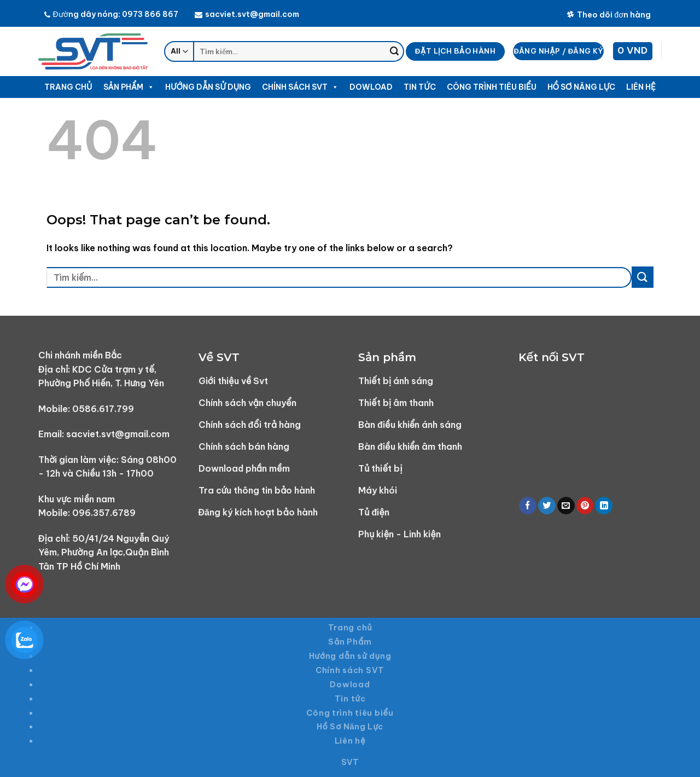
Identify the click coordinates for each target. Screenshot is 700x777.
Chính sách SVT (300, 87)
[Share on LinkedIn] (604, 506)
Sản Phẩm (129, 87)
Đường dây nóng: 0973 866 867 (111, 14)
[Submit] (394, 51)
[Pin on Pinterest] (585, 506)
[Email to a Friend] (566, 506)
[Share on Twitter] (547, 506)
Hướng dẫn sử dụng (208, 87)
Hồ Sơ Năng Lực (582, 87)
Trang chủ (68, 87)
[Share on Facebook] (528, 506)
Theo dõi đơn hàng (609, 15)
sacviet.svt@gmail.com (247, 14)
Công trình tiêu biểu (492, 87)
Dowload (371, 87)
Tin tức (419, 87)
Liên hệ (641, 87)
